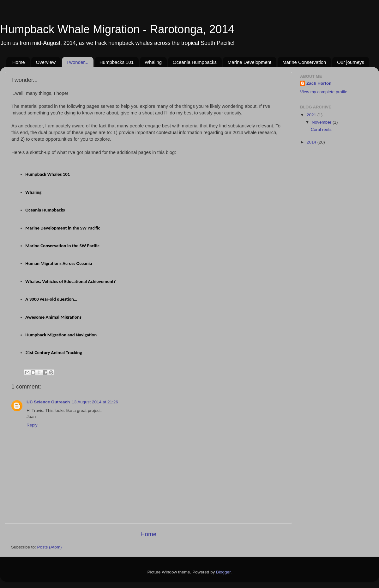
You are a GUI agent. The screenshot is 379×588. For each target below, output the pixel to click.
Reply (32, 425)
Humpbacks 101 (117, 62)
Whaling (153, 62)
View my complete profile (324, 92)
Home (19, 62)
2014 (312, 142)
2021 (312, 115)
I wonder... (78, 62)
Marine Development (250, 62)
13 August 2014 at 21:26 (95, 402)
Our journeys (351, 62)
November (322, 122)
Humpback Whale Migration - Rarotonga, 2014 (117, 29)
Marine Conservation (304, 62)
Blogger (223, 572)
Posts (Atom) (50, 547)
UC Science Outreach (48, 402)
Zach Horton (319, 83)
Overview (46, 62)
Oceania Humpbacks (195, 62)
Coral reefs (321, 129)
